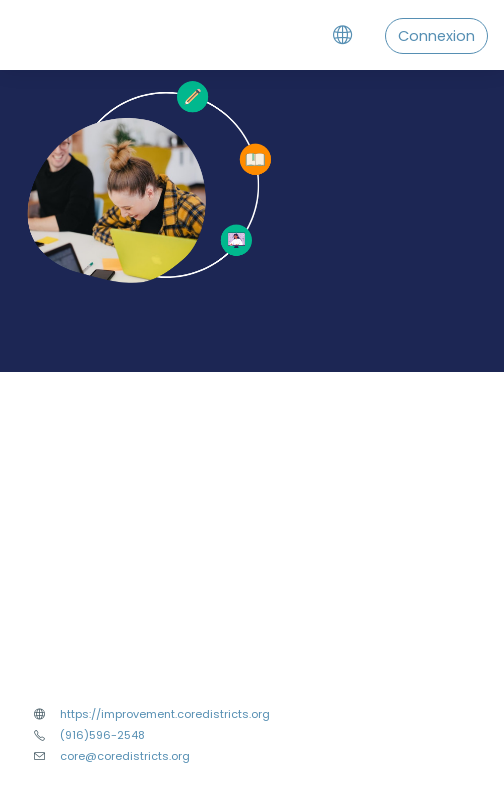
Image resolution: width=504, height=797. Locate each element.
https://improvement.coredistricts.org (165, 714)
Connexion (436, 36)
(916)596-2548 (102, 735)
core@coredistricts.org (125, 756)
